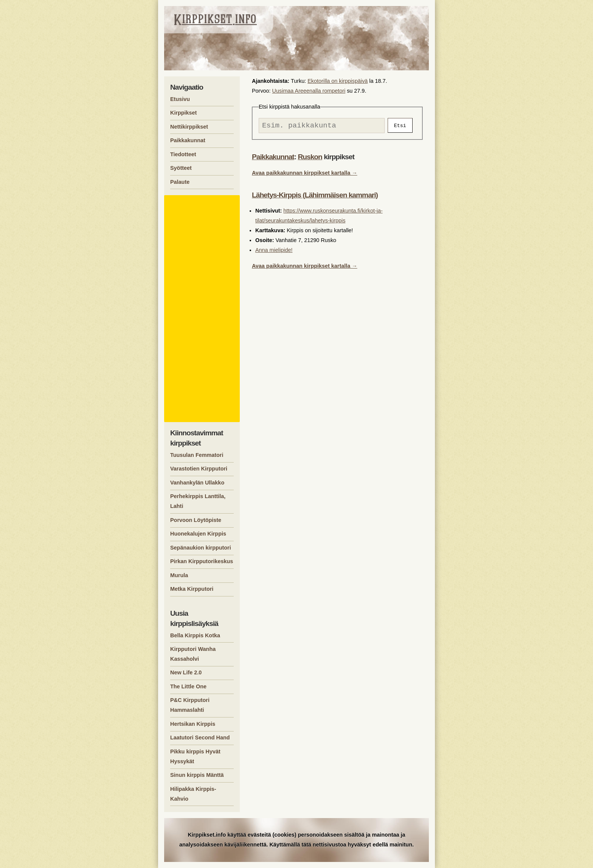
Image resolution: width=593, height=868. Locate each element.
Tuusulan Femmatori (197, 455)
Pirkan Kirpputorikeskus (202, 561)
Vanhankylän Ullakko (197, 483)
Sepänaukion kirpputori (201, 548)
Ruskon (310, 159)
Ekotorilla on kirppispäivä (338, 81)
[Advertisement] (203, 309)
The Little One (188, 686)
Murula (179, 575)
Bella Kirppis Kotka (195, 635)
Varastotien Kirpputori (199, 469)
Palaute (180, 182)
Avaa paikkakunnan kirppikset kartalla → (305, 175)
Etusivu (180, 99)
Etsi (400, 126)
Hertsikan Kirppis (193, 724)
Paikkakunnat (273, 159)
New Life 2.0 (186, 672)
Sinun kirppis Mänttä (197, 775)
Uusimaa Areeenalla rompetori (309, 91)
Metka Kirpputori (192, 589)
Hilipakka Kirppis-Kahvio (193, 794)
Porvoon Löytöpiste (196, 520)
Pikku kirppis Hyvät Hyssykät (195, 756)
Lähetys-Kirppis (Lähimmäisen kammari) (315, 197)
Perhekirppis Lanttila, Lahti (198, 501)
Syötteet (181, 168)
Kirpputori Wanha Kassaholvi (193, 654)
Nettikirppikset (189, 127)
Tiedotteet (183, 154)
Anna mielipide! (274, 252)
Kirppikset (183, 113)
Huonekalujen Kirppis (198, 534)
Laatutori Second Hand (200, 738)
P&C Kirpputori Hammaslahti (190, 705)
